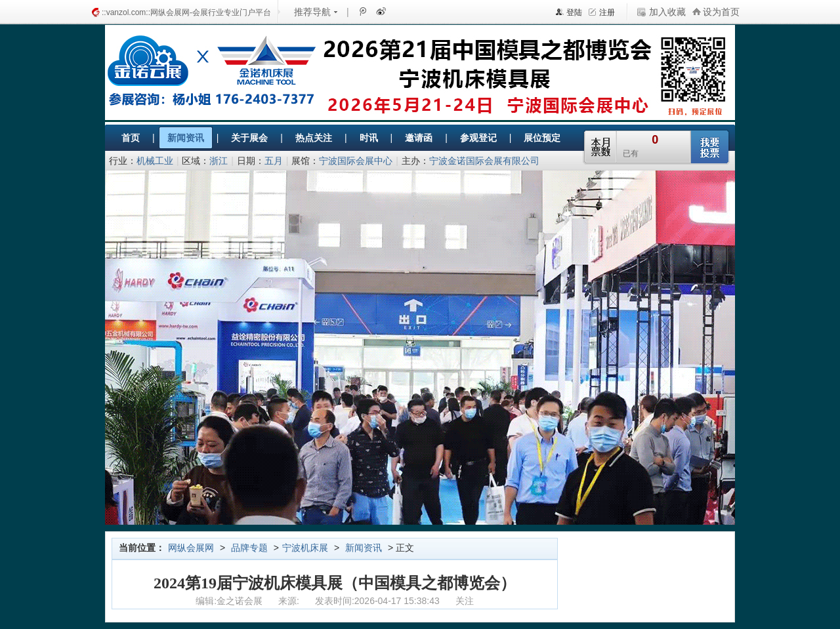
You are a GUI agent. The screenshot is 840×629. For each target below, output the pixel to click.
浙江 (219, 161)
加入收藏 (667, 12)
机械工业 (155, 161)
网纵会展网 (191, 548)
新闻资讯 (364, 548)
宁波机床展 (305, 548)
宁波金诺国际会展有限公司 (484, 161)
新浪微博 (380, 11)
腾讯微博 (362, 11)
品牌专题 (249, 548)
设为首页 (721, 12)
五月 (274, 161)
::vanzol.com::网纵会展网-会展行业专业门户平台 (186, 12)
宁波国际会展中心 (356, 161)
